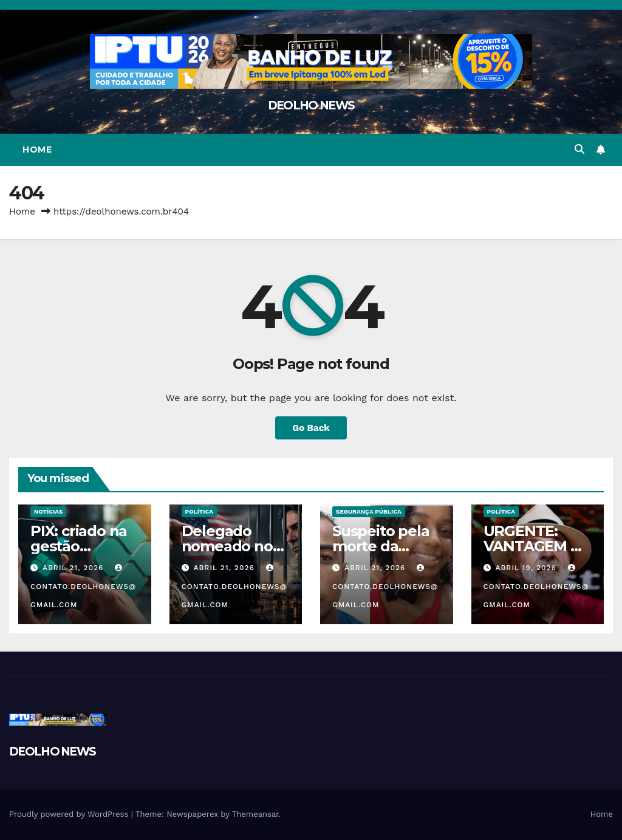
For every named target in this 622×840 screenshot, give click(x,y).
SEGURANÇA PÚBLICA (369, 511)
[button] (579, 149)
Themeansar (255, 814)
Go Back (311, 428)
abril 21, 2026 (74, 568)
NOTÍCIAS (48, 511)
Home (37, 150)
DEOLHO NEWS (311, 105)
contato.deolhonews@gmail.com (83, 587)
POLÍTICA (200, 511)
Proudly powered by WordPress (70, 814)
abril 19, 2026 (527, 568)
